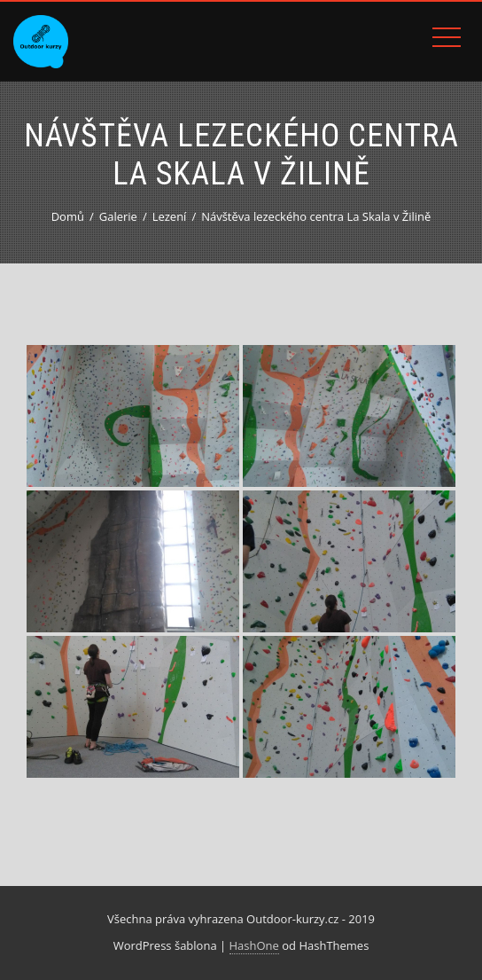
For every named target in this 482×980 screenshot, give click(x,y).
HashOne (254, 945)
